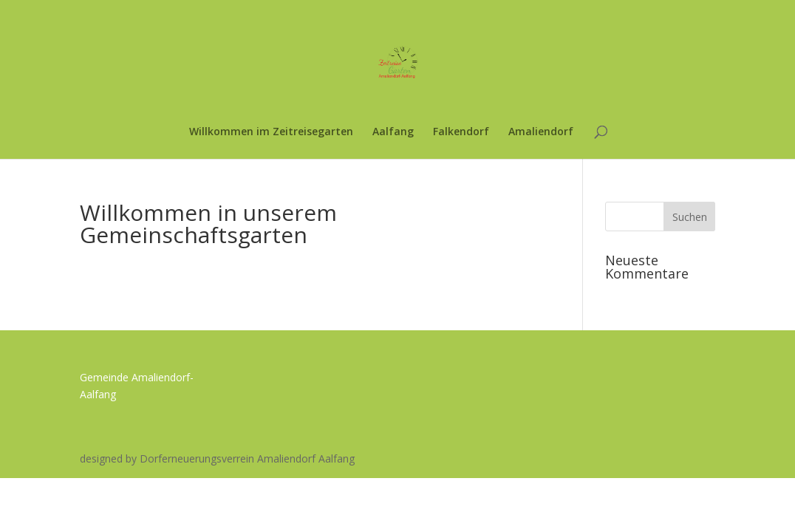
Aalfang (393, 132)
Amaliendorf (541, 132)
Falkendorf (461, 132)
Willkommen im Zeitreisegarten (271, 132)
